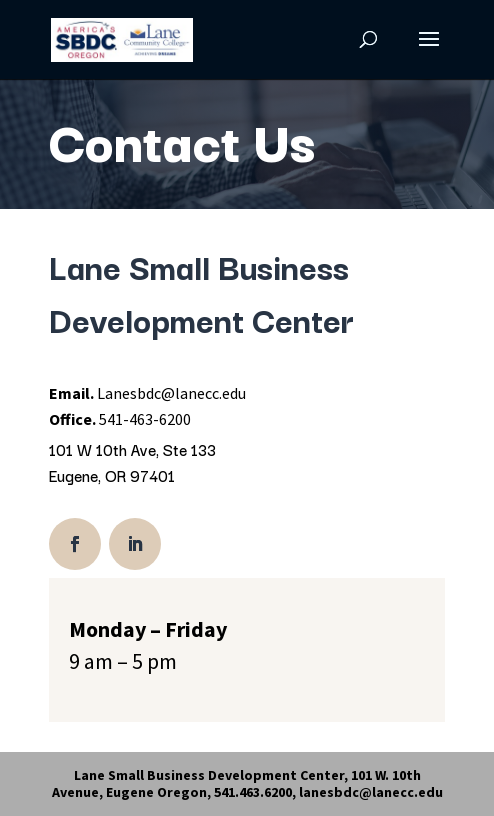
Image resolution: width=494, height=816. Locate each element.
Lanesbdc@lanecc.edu (171, 393)
